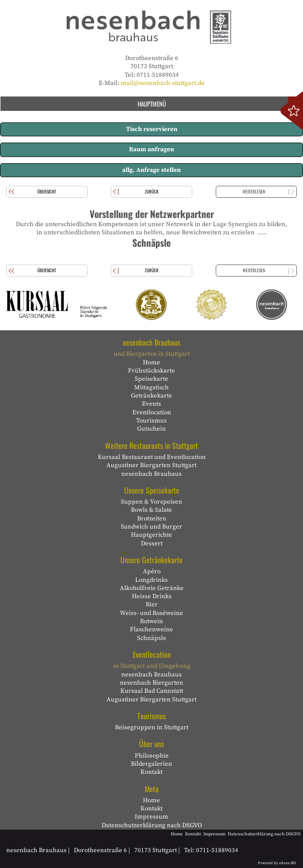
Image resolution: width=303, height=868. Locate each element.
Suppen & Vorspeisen (151, 502)
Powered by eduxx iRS (277, 863)
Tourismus (151, 421)
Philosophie (152, 756)
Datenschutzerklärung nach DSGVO (152, 825)
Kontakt (151, 772)
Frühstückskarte (151, 371)
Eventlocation (152, 412)
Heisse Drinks (152, 596)
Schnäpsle (152, 638)
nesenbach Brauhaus (151, 474)
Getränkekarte (151, 396)
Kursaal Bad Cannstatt (152, 691)
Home (151, 362)
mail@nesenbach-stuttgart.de (163, 83)
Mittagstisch (151, 387)
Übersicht (47, 192)
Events (151, 404)
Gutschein (151, 429)
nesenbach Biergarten (151, 683)
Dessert (152, 543)
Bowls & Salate (151, 510)
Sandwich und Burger (151, 527)
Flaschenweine (151, 629)
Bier (152, 604)
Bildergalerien (151, 764)
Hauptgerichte (151, 535)
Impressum (151, 817)
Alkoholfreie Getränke (152, 588)
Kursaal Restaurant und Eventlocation (152, 457)
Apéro (152, 571)
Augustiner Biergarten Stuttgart (151, 465)
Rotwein (151, 621)
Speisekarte (151, 379)
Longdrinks (151, 580)
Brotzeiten (152, 518)
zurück (152, 192)
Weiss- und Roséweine (151, 613)
